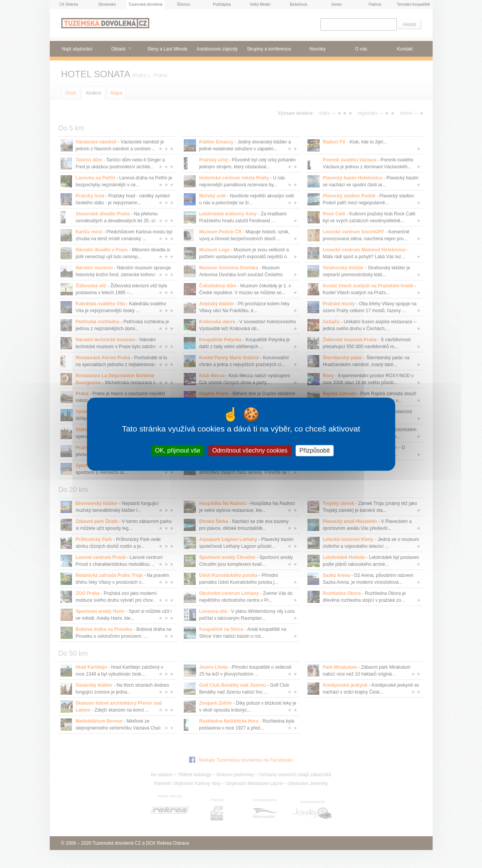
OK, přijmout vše (178, 450)
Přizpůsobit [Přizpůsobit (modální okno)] (315, 450)
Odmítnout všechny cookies (250, 450)
